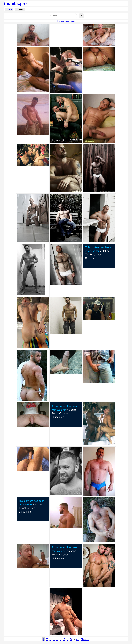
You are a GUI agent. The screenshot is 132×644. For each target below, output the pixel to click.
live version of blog (66, 21)
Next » (85, 639)
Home (9, 9)
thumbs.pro (15, 4)
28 (78, 639)
